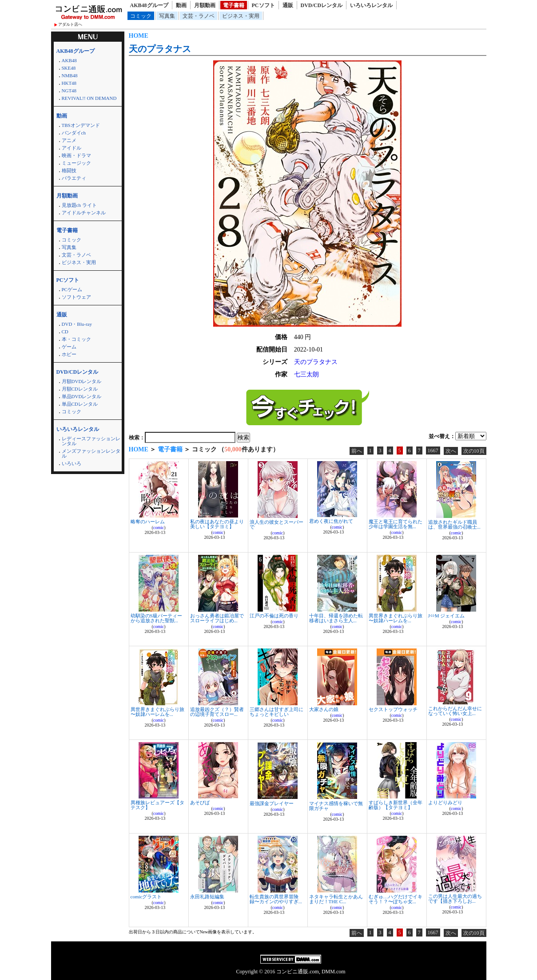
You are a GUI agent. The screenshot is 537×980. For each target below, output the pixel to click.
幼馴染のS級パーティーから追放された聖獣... (156, 618)
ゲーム (69, 347)
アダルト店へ (70, 24)
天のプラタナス (160, 49)
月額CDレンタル (80, 389)
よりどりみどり (445, 802)
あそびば (200, 802)
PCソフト (263, 5)
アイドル (72, 148)
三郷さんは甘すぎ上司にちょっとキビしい (276, 712)
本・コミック (76, 339)
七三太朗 (306, 374)
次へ (451, 451)
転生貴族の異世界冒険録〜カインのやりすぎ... (276, 899)
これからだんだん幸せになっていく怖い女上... (455, 711)
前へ (357, 451)
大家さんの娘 (324, 709)
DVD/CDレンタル (322, 5)
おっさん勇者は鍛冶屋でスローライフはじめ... (217, 618)
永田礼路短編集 (207, 897)
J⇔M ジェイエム (447, 616)
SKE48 (69, 68)
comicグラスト (146, 897)
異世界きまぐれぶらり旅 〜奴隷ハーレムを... (396, 618)
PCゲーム (72, 289)
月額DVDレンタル (82, 381)
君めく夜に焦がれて (331, 521)
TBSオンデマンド (81, 125)
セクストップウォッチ (393, 709)
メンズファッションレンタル (91, 453)
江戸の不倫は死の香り (274, 616)
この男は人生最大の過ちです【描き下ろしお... (455, 899)
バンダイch (74, 133)
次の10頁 (474, 451)
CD (65, 332)
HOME (139, 36)
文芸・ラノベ (199, 16)
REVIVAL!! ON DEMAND (89, 98)
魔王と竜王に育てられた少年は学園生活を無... (396, 524)
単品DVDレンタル (82, 396)
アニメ (69, 140)
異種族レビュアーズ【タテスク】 (157, 805)
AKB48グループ (149, 5)
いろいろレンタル (371, 5)
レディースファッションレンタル (91, 441)
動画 (181, 5)
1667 (433, 450)
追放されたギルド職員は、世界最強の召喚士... (454, 524)
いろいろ (72, 463)
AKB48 (69, 60)
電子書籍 (234, 5)
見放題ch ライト (79, 205)
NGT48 (69, 91)
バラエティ (74, 178)
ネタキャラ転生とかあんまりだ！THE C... (336, 899)
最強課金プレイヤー (272, 803)
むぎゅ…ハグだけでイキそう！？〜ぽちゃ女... (396, 899)
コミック (141, 16)
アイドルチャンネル (84, 213)
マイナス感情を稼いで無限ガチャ (336, 806)
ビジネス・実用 (241, 16)
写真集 (167, 16)
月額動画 (205, 5)
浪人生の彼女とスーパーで (276, 524)
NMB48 (70, 75)
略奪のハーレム (148, 522)
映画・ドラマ (76, 155)
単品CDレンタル (80, 404)
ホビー (69, 354)
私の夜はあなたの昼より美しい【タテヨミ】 (217, 524)
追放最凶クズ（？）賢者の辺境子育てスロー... (217, 712)
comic (159, 528)
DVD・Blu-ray (77, 324)
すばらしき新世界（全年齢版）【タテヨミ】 (396, 805)
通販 (288, 5)
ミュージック (76, 163)
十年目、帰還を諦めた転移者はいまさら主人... (336, 618)
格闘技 (69, 170)
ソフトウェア (76, 297)
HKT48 (69, 83)
